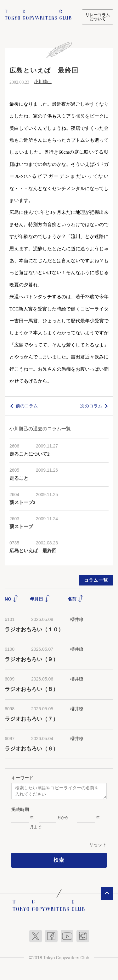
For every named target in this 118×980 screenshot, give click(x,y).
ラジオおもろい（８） (31, 689)
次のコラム (91, 406)
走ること (19, 478)
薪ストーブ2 (22, 502)
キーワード (22, 778)
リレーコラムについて (98, 17)
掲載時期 (20, 809)
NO (11, 599)
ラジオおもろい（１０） (34, 630)
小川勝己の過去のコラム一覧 (40, 429)
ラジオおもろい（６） (31, 749)
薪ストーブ (21, 527)
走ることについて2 (30, 454)
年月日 (40, 599)
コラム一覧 (96, 580)
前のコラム (27, 406)
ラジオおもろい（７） (31, 719)
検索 (59, 860)
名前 (76, 599)
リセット (98, 845)
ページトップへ (107, 893)
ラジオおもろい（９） (31, 659)
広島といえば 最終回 (33, 551)
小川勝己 (43, 82)
